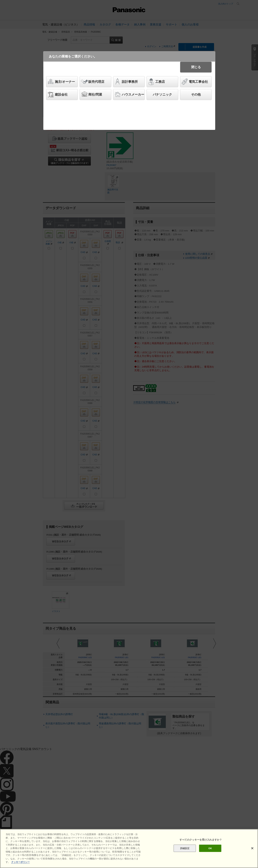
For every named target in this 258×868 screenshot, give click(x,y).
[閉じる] (252, 848)
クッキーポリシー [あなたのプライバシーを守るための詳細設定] (20, 862)
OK (210, 848)
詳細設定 (185, 848)
